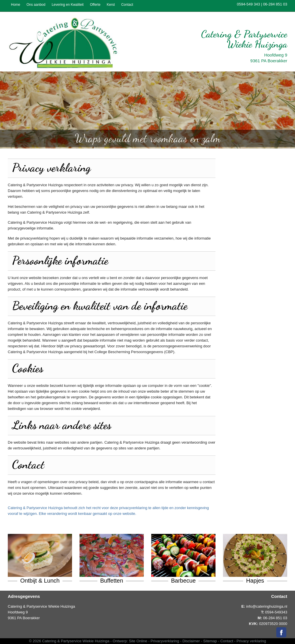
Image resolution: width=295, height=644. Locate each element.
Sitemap (210, 641)
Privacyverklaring (165, 641)
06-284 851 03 (275, 4)
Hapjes (255, 581)
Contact (227, 641)
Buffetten (112, 581)
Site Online (138, 641)
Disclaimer (191, 641)
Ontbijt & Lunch (40, 581)
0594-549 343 (248, 4)
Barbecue (184, 581)
